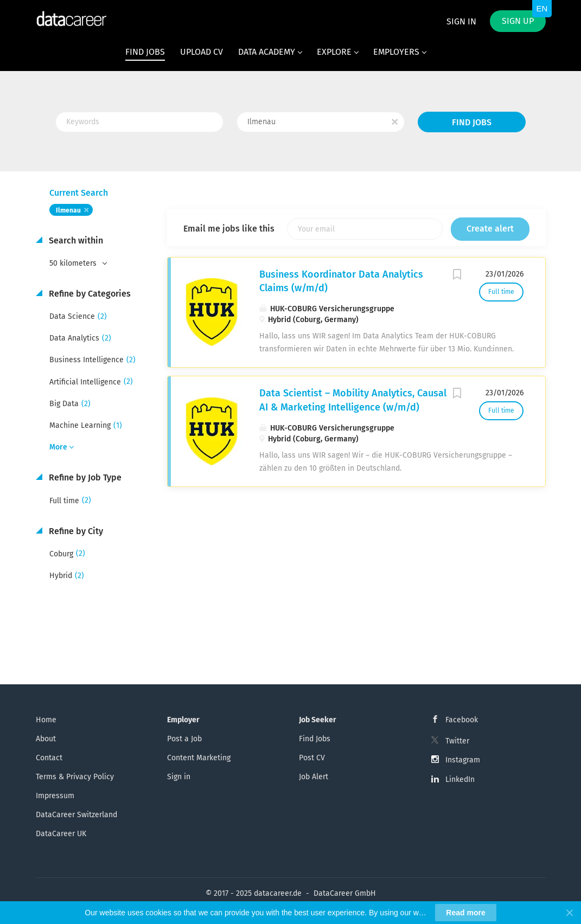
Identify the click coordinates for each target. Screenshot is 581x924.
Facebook (462, 720)
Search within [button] (75, 240)
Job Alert (314, 777)
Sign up (518, 21)
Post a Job (184, 739)
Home (46, 720)
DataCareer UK (61, 834)
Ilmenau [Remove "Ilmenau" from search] (68, 210)
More (58, 447)
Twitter (457, 741)
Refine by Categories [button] (89, 294)
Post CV (312, 758)
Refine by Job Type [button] (84, 477)
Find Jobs (472, 122)
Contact (49, 758)
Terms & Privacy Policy (75, 777)
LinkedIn (460, 779)
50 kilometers (74, 263)
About (46, 739)
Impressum (55, 796)
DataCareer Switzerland (76, 815)
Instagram (463, 760)
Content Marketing (199, 758)
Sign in (461, 21)
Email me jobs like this (229, 229)
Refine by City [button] (75, 531)
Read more (465, 913)
